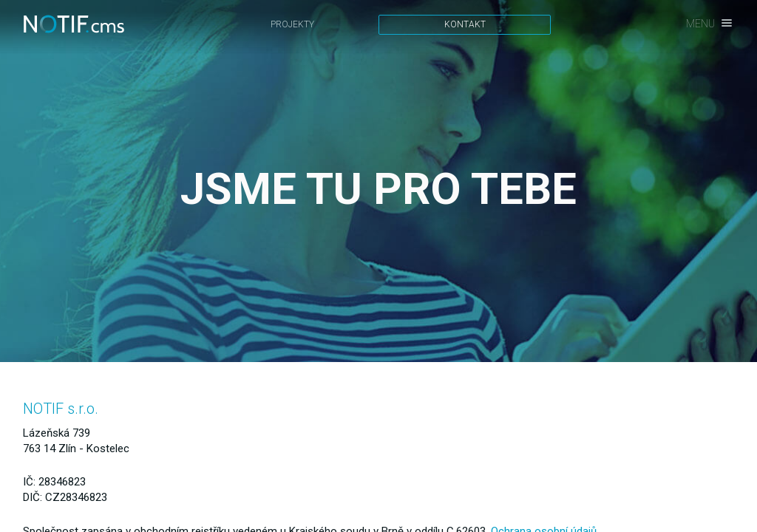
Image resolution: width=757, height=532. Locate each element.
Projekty (292, 24)
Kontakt (465, 24)
